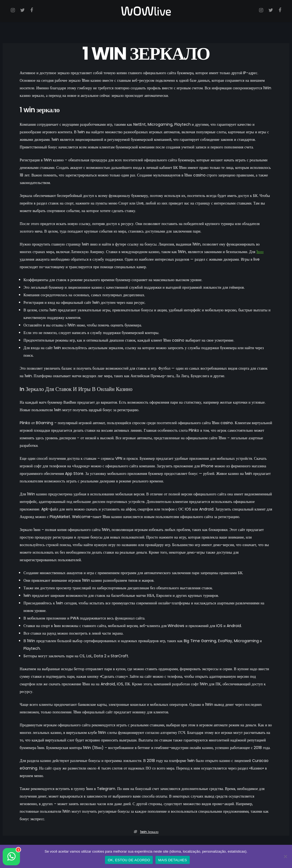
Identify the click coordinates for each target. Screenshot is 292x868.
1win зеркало (149, 832)
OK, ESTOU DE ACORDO (129, 860)
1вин (260, 252)
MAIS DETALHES (172, 860)
